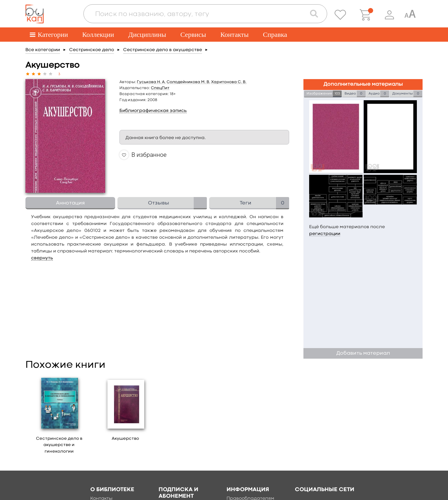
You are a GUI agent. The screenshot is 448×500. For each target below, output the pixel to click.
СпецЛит (160, 88)
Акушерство (125, 439)
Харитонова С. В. (229, 82)
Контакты (234, 35)
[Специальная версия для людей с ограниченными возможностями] (410, 15)
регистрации (325, 234)
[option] (59, 416)
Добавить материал (363, 353)
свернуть (42, 258)
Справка (275, 35)
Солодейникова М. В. (188, 82)
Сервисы (193, 35)
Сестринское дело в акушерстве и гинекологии (59, 445)
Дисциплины (147, 35)
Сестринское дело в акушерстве (163, 50)
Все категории (43, 50)
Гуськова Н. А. (151, 82)
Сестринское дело (92, 50)
